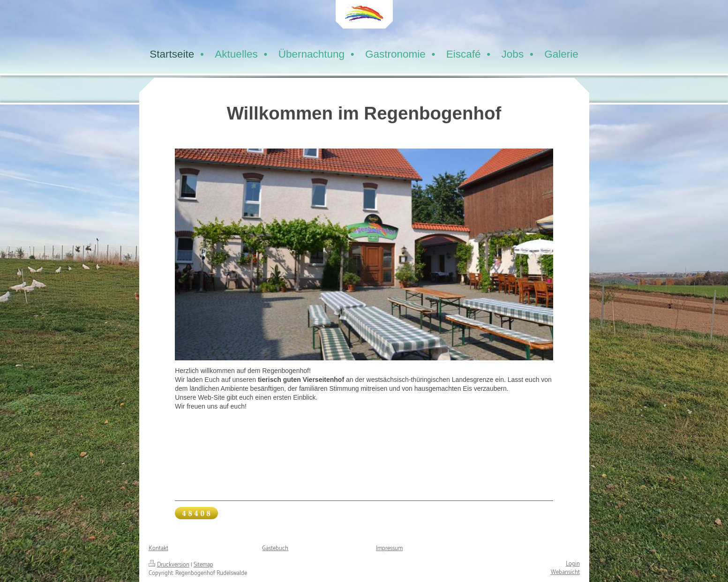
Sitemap (203, 565)
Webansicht (565, 572)
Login (573, 564)
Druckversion (169, 565)
